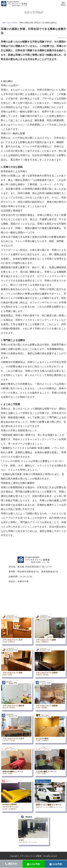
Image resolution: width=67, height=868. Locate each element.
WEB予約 (56, 864)
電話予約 (11, 864)
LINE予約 (33, 864)
